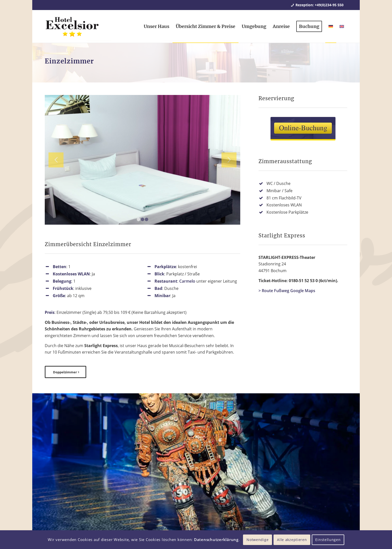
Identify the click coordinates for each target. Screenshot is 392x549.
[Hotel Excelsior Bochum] (72, 29)
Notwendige (257, 540)
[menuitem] (156, 26)
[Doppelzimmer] (65, 372)
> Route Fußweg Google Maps (287, 291)
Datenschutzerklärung (216, 540)
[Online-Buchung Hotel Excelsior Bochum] (303, 129)
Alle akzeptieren (292, 540)
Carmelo (187, 281)
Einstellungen (328, 540)
